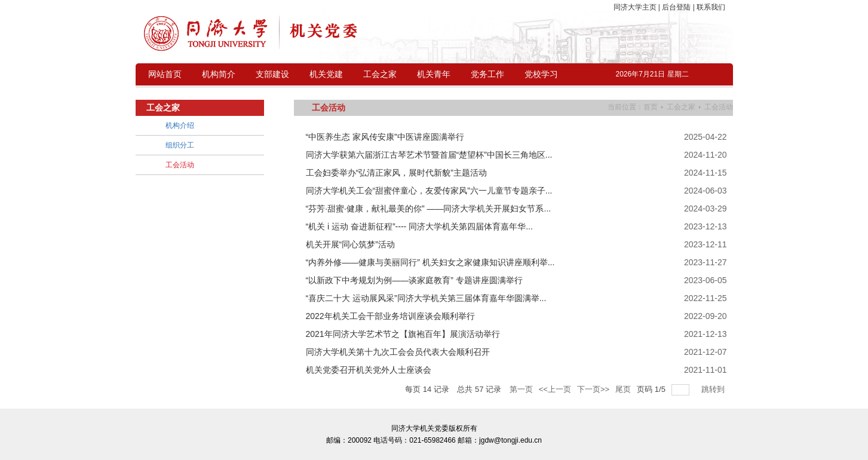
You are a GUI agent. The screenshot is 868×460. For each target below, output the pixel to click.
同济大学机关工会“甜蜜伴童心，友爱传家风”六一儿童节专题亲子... (429, 191)
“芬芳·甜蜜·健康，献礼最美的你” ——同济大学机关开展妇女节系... (429, 208)
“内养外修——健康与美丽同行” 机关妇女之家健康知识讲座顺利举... (430, 262)
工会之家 (681, 107)
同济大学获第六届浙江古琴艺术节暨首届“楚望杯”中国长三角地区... (429, 155)
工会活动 (719, 107)
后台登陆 (677, 7)
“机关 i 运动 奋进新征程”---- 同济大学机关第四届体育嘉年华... (419, 226)
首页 (651, 107)
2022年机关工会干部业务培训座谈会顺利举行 (390, 316)
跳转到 (714, 389)
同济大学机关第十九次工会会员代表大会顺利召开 (398, 352)
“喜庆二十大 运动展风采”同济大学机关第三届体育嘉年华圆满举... (426, 298)
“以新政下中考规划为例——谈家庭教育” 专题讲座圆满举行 (414, 280)
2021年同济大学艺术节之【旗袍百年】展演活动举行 (403, 334)
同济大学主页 (636, 7)
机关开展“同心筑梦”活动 (350, 244)
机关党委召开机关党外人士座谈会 (369, 370)
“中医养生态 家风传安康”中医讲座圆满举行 (385, 137)
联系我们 (710, 7)
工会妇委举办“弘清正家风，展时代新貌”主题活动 (396, 173)
